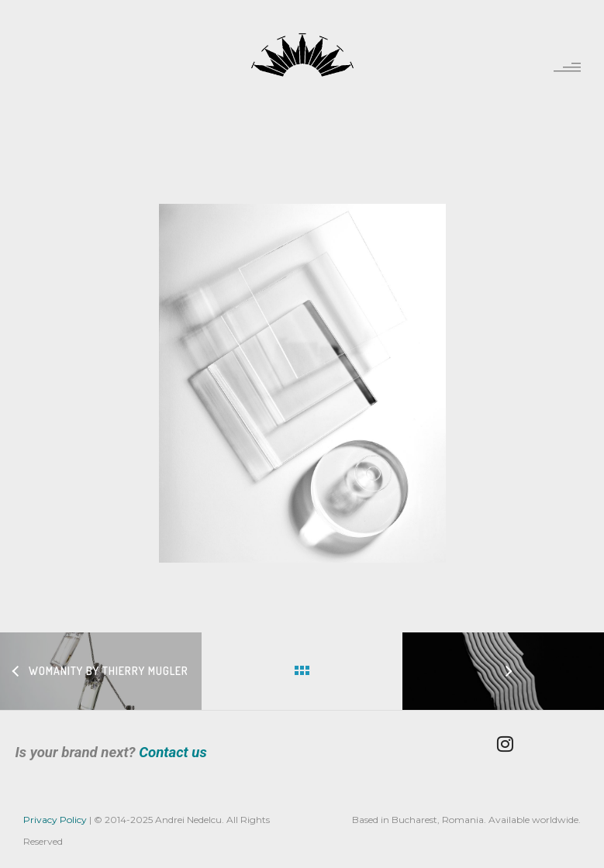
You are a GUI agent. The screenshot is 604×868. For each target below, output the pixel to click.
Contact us (173, 753)
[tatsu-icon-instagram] (509, 744)
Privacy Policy (55, 820)
